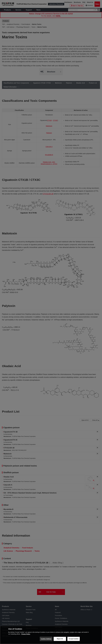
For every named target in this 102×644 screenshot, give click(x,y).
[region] (51, 635)
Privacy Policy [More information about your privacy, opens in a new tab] (26, 634)
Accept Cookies (74, 639)
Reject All (60, 639)
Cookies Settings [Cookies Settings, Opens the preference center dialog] (46, 639)
